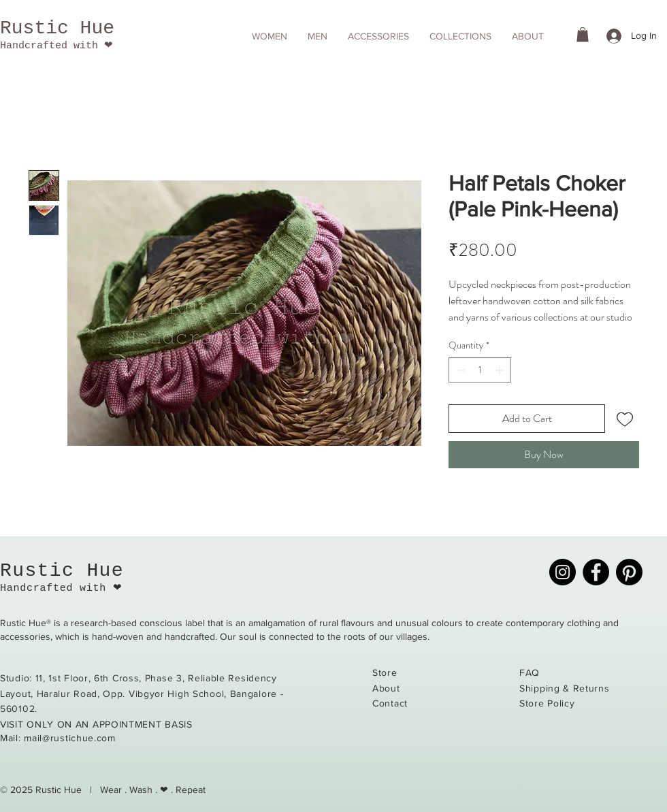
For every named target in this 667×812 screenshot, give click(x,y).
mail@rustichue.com (70, 738)
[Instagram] (563, 572)
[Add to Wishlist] (625, 419)
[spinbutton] (480, 370)
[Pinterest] (629, 572)
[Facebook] (596, 572)
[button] (270, 36)
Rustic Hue (57, 28)
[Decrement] (459, 370)
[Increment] (501, 370)
